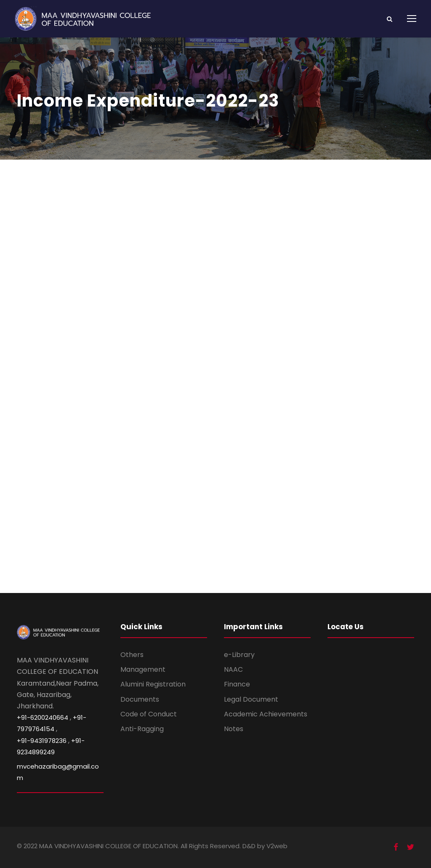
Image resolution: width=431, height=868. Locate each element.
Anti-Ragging (142, 729)
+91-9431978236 (42, 741)
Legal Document (251, 699)
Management (143, 669)
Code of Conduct (149, 714)
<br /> (215, 374)
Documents (140, 699)
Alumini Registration (153, 684)
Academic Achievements (266, 714)
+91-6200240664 (43, 717)
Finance (237, 684)
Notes (234, 729)
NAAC (233, 669)
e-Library (239, 655)
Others (132, 655)
